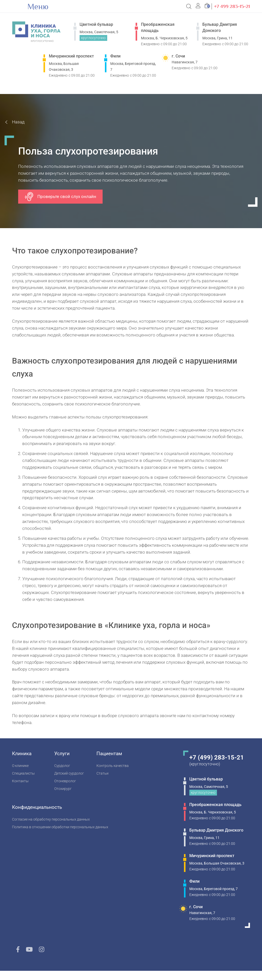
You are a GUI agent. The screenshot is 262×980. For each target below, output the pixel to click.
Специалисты (23, 773)
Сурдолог (62, 766)
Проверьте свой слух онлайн (60, 197)
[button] (198, 7)
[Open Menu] (18, 6)
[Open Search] (189, 7)
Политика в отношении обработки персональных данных (60, 827)
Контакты (20, 781)
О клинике (20, 766)
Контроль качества (113, 766)
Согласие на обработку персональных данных (51, 819)
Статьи (102, 773)
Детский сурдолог (69, 773)
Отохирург (63, 789)
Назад (18, 122)
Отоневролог (65, 781)
